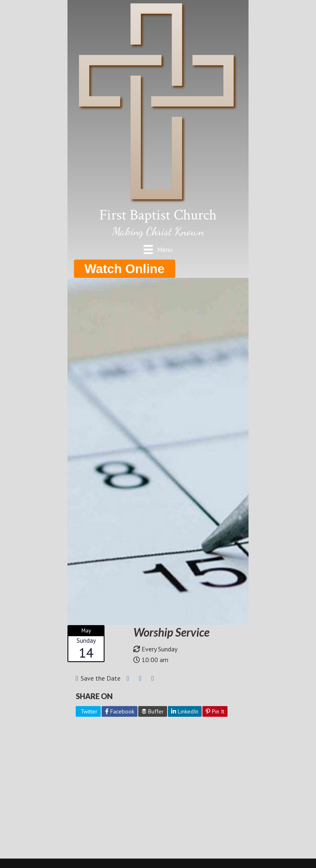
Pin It (215, 711)
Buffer (153, 711)
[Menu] (158, 249)
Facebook (120, 711)
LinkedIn (185, 711)
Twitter (88, 711)
